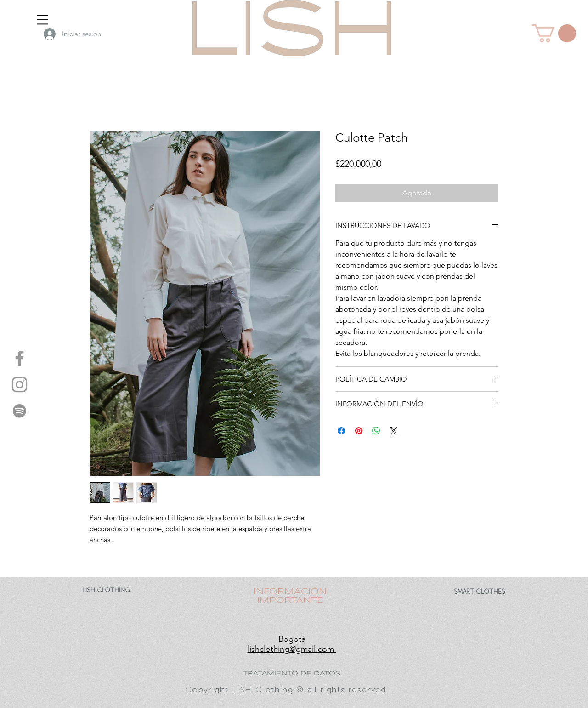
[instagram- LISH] (20, 385)
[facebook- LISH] (20, 358)
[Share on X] (394, 431)
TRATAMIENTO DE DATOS (292, 674)
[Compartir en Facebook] (341, 431)
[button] (42, 20)
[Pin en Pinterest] (359, 431)
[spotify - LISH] (20, 411)
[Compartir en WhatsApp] (376, 431)
